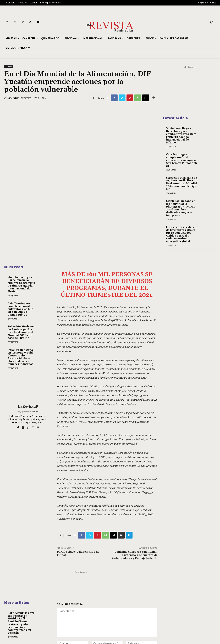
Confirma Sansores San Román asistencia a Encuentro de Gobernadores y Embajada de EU (135, 504)
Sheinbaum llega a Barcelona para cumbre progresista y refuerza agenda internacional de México (21, 233)
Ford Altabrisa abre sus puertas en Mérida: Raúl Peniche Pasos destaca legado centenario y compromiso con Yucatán (21, 572)
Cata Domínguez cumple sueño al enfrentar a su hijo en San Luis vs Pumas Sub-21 (20, 258)
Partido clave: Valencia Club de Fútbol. (78, 502)
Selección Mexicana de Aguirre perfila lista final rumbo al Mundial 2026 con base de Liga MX (21, 281)
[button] (212, 22)
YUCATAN (9, 66)
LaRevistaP (13, 98)
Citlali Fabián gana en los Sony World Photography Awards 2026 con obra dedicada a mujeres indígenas (20, 306)
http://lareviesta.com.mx (28, 360)
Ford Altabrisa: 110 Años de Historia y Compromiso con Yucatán (21, 598)
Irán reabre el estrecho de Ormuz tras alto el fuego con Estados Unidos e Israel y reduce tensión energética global (182, 234)
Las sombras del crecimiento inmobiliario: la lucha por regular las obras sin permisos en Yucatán (20, 623)
